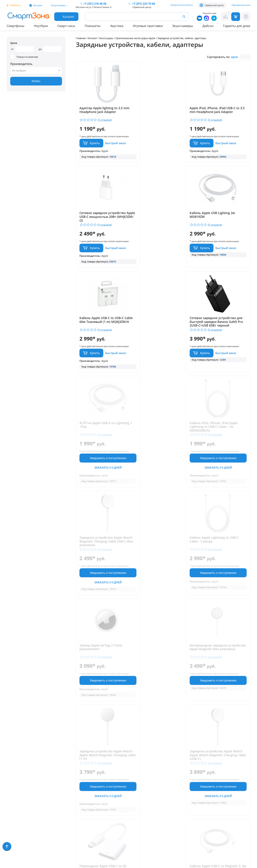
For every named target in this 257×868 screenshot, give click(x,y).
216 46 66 (95, 4)
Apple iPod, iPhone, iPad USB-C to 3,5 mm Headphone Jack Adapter (161, 112)
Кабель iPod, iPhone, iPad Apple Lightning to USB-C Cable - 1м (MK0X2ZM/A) (163, 329)
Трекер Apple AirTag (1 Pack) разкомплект (160, 445)
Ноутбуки (41, 26)
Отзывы (66, 782)
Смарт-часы (66, 26)
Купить (95, 146)
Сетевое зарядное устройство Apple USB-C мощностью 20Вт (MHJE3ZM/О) (221, 112)
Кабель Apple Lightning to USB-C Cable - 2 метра (104, 445)
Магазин (38, 5)
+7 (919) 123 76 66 (232, 793)
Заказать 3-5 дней (104, 372)
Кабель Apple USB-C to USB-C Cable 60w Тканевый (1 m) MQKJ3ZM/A (161, 220)
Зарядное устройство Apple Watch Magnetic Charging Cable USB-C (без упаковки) (221, 329)
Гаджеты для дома (237, 26)
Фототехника (16, 817)
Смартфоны (16, 26)
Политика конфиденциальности (132, 824)
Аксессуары (106, 38)
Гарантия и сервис (73, 772)
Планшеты (93, 26)
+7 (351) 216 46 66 (132, 788)
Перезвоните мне (241, 5)
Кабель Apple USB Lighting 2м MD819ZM (102, 218)
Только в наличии (24, 57)
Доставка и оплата (74, 777)
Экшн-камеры (183, 26)
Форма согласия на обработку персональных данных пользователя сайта (135, 834)
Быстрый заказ (116, 146)
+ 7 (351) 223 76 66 (232, 788)
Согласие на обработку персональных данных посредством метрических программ (136, 846)
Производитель (21, 64)
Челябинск (15, 5)
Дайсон (208, 26)
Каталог (92, 38)
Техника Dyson (17, 807)
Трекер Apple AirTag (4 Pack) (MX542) (219, 672)
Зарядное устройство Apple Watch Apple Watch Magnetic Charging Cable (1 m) (101, 556)
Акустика (117, 26)
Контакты (67, 787)
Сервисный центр (214, 5)
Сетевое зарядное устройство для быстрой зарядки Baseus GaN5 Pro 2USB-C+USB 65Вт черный (221, 222)
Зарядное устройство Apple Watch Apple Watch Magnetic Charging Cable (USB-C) (160, 556)
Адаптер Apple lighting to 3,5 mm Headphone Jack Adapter (101, 110)
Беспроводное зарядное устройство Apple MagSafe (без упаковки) (221, 447)
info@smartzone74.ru (182, 5)
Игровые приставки (148, 26)
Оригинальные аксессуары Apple (135, 38)
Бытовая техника (19, 802)
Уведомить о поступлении (104, 363)
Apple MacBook (17, 797)
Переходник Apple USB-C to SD (221, 552)
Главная (81, 38)
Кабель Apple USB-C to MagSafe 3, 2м (103, 672)
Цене (234, 57)
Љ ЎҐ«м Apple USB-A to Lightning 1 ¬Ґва (97, 327)
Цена (14, 43)
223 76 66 (143, 4)
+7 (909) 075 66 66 (132, 793)
